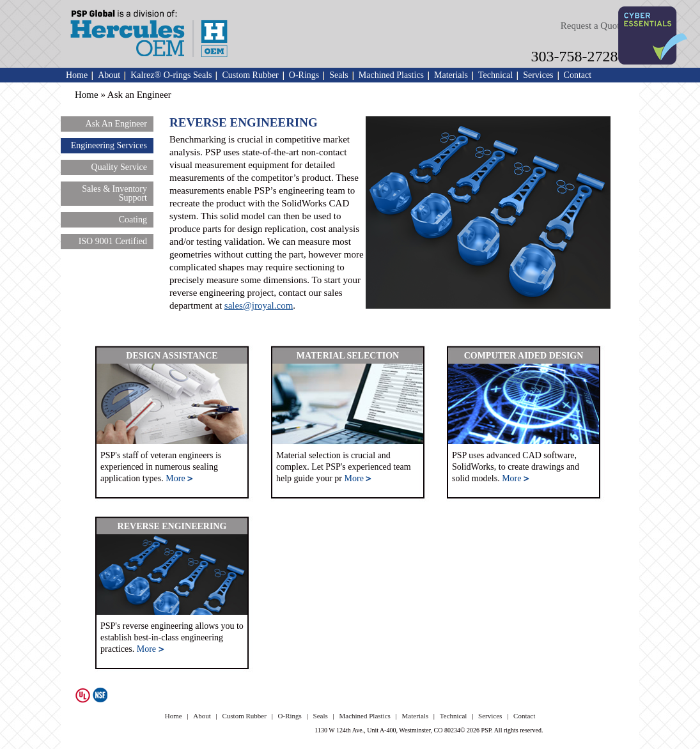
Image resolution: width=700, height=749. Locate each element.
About (109, 75)
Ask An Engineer (116, 124)
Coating (133, 220)
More (179, 478)
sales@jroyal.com (259, 305)
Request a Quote (592, 26)
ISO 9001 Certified (113, 241)
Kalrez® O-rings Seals (171, 75)
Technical (495, 75)
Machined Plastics (391, 75)
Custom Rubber (250, 75)
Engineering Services (109, 145)
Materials (451, 75)
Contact (578, 75)
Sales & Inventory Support (114, 193)
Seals (339, 75)
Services (538, 75)
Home (77, 75)
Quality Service (119, 167)
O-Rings (304, 75)
